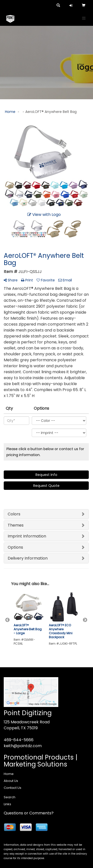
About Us (11, 781)
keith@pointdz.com (23, 746)
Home (9, 774)
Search (10, 797)
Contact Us (13, 788)
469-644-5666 (19, 740)
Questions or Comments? (29, 813)
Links (7, 804)
